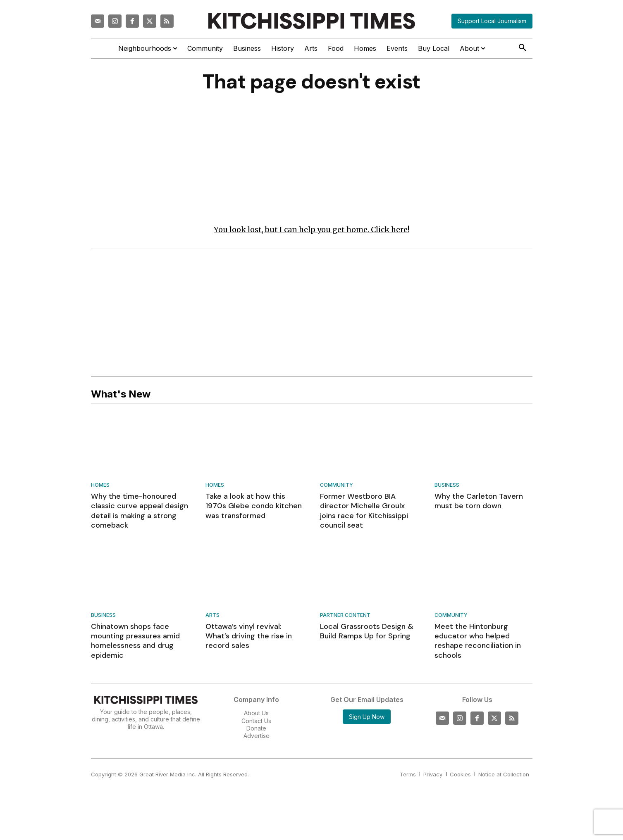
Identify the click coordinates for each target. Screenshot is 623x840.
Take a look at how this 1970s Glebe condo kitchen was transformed (254, 506)
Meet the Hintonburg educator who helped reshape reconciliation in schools (478, 641)
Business (447, 485)
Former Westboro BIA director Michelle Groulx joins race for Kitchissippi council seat (364, 511)
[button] (523, 48)
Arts (212, 615)
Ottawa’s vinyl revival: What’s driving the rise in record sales (249, 636)
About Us (256, 713)
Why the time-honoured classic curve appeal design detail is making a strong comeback (140, 511)
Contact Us (256, 720)
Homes (100, 485)
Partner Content (345, 615)
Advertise (257, 736)
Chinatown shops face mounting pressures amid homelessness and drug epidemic (135, 641)
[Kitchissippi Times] (312, 21)
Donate (256, 728)
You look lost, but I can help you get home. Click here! (311, 230)
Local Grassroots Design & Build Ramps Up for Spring (367, 631)
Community (337, 485)
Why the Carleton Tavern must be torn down (479, 501)
